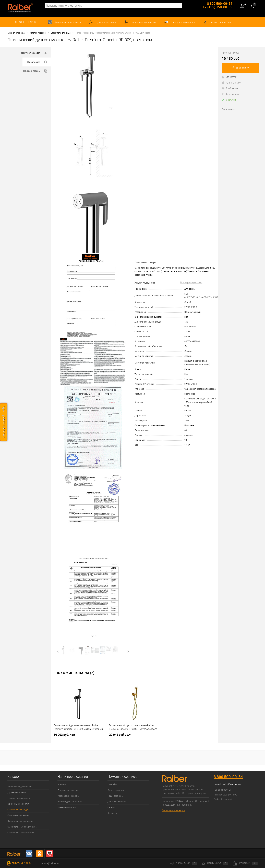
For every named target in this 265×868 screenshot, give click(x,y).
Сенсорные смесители (179, 22)
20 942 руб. (120, 735)
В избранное (230, 88)
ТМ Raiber (112, 784)
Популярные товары (68, 790)
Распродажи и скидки (68, 796)
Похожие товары (35, 71)
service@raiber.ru (50, 863)
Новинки (62, 784)
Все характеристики (191, 283)
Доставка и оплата (117, 802)
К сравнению (230, 94)
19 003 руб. (64, 735)
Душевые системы (103, 22)
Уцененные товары (67, 807)
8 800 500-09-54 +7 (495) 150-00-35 (218, 5)
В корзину (240, 68)
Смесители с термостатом (21, 832)
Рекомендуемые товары (70, 802)
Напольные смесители (140, 22)
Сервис (111, 807)
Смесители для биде (218, 22)
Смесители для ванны (18, 815)
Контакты (112, 813)
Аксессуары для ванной (64, 22)
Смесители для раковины (20, 821)
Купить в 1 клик (231, 82)
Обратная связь (19, 863)
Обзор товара (37, 62)
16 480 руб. (231, 58)
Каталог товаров (25, 22)
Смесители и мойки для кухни (22, 827)
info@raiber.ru (232, 784)
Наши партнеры (115, 796)
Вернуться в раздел (34, 53)
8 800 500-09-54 (228, 777)
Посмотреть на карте (173, 810)
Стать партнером (116, 790)
